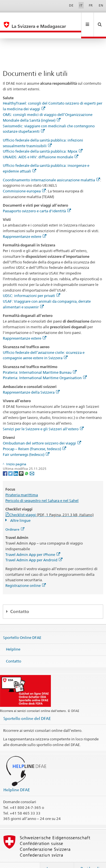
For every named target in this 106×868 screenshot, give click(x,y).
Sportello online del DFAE (27, 706)
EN (101, 5)
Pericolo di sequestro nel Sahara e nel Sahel (42, 488)
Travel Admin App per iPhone (33, 542)
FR (91, 5)
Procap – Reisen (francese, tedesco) (34, 437)
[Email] (32, 461)
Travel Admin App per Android (34, 548)
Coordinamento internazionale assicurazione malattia (51, 168)
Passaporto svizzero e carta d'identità (37, 199)
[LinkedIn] (16, 461)
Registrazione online (26, 573)
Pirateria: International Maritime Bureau (40, 360)
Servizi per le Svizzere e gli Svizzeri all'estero (43, 417)
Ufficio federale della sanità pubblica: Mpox (43, 139)
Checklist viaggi (51, 502)
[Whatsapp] (27, 461)
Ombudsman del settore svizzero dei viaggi (42, 431)
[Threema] (22, 461)
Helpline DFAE (17, 777)
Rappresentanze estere (25, 224)
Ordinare (15, 517)
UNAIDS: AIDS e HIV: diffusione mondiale (41, 145)
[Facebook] (6, 461)
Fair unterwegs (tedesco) (26, 442)
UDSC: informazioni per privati (32, 283)
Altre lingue (20, 508)
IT (81, 5)
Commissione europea (24, 179)
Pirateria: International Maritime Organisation (45, 366)
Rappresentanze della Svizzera (31, 380)
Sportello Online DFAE (22, 625)
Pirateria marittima (22, 483)
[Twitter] (11, 461)
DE (71, 5)
